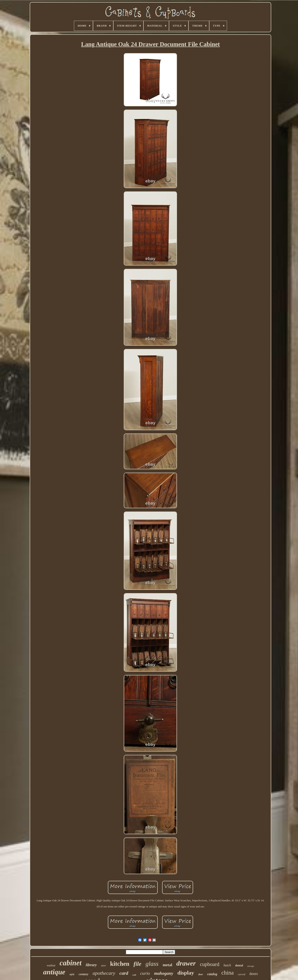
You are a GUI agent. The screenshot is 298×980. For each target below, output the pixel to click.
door (201, 974)
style (72, 974)
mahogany (164, 973)
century (84, 974)
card (124, 973)
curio (145, 973)
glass (152, 964)
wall (134, 975)
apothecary (104, 973)
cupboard (210, 964)
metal (167, 965)
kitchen (120, 964)
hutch (227, 965)
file (137, 964)
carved (242, 974)
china (227, 973)
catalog (212, 974)
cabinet (70, 963)
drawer (186, 963)
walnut (51, 965)
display (186, 973)
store (103, 966)
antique (54, 972)
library (91, 965)
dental (239, 965)
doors (254, 974)
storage (251, 966)
